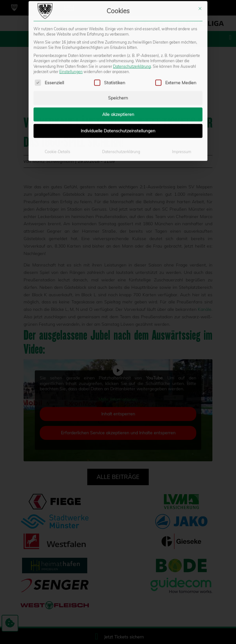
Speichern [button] (118, 24)
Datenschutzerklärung (121, 78)
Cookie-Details (57, 78)
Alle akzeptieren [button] (118, 41)
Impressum (182, 78)
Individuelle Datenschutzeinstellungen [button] (118, 57)
